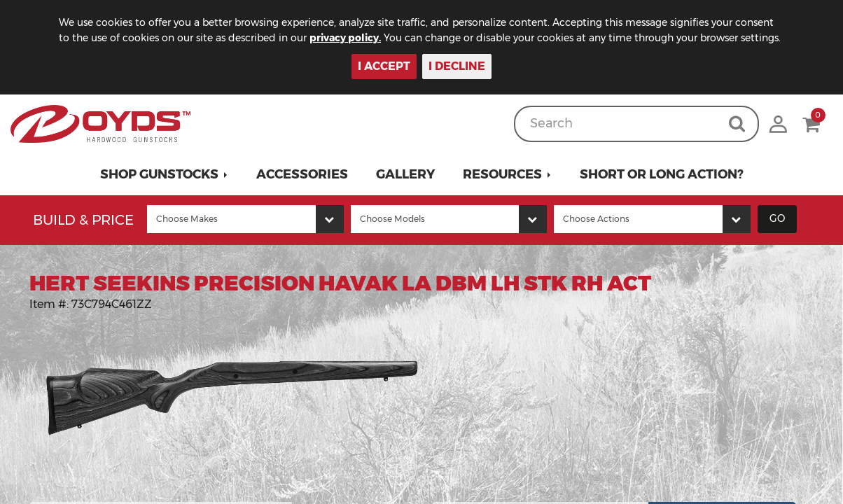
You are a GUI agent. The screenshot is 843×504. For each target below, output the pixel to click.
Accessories (302, 174)
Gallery (405, 174)
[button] (164, 174)
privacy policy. (345, 38)
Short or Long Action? (662, 174)
